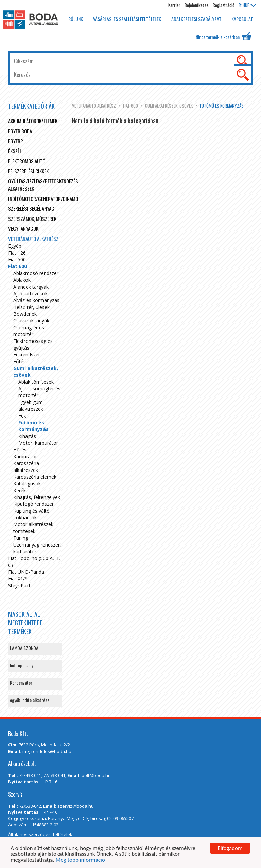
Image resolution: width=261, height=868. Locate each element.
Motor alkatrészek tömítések (33, 528)
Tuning (21, 538)
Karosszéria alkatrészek (26, 467)
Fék (22, 416)
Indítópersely (21, 665)
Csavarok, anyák (31, 321)
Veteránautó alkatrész (94, 106)
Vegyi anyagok (23, 228)
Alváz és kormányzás (36, 300)
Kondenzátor (21, 682)
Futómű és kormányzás (222, 106)
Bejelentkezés (197, 5)
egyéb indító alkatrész (30, 700)
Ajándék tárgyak (31, 287)
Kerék (20, 490)
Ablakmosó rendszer (36, 273)
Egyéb (15, 246)
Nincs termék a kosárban (224, 36)
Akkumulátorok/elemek (33, 121)
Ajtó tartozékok (30, 293)
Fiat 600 (130, 106)
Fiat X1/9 (18, 579)
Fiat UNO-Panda (26, 572)
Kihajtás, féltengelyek (37, 497)
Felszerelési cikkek (28, 171)
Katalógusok (27, 484)
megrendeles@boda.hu (47, 751)
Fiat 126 (17, 253)
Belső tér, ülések (31, 307)
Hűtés (20, 450)
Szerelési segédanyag (31, 208)
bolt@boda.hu (96, 775)
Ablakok (22, 280)
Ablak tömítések (36, 382)
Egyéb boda (20, 131)
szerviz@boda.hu (76, 806)
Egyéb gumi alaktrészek (31, 405)
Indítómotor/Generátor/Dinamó (43, 199)
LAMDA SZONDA (24, 648)
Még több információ (80, 860)
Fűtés (20, 361)
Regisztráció (224, 5)
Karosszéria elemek (35, 477)
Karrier (174, 5)
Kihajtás (27, 436)
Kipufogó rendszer (33, 504)
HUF (247, 5)
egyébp (16, 141)
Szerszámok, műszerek (32, 219)
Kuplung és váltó (31, 511)
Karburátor (25, 456)
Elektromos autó (27, 161)
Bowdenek (25, 314)
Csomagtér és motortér (29, 331)
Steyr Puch (20, 585)
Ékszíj (15, 151)
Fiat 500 (17, 260)
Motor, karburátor (38, 443)
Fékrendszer (27, 355)
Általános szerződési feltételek (40, 834)
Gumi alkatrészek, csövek (169, 106)
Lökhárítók (25, 518)
